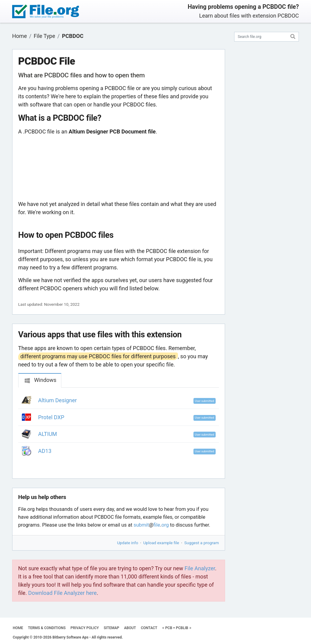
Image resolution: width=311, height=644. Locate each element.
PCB (169, 628)
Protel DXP (51, 417)
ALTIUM (48, 434)
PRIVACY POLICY (85, 628)
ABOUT (130, 628)
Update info (128, 543)
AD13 (45, 451)
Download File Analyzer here (63, 593)
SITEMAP (111, 628)
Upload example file (161, 543)
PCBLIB (182, 628)
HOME (18, 628)
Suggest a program (202, 543)
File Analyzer (200, 568)
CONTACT (149, 628)
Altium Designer (58, 400)
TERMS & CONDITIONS (47, 628)
